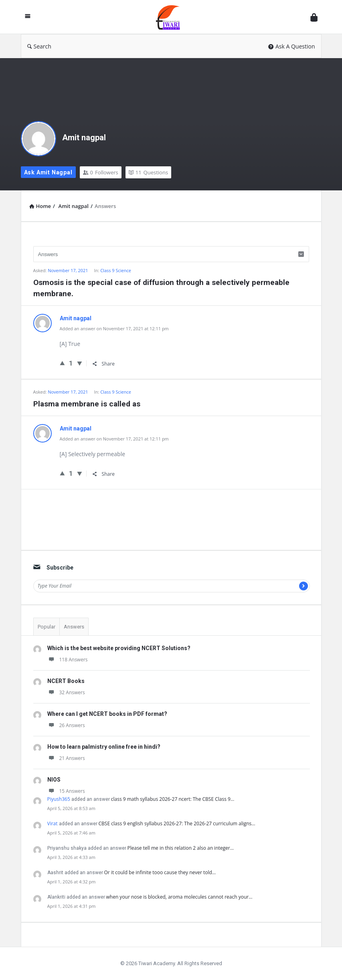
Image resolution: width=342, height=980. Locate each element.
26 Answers (66, 725)
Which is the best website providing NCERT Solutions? (119, 648)
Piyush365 (59, 799)
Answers (74, 627)
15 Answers (66, 791)
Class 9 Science (116, 270)
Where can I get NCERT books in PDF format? (107, 714)
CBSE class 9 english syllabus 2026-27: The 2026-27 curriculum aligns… (177, 823)
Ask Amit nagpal (48, 172)
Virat (53, 823)
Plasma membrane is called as (87, 404)
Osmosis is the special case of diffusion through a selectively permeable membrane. (161, 288)
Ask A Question (292, 46)
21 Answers (66, 758)
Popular (47, 627)
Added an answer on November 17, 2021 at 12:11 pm (114, 328)
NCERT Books (66, 681)
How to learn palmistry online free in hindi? (104, 747)
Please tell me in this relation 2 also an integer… (181, 848)
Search (39, 46)
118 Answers (68, 660)
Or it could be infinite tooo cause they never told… (160, 872)
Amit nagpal (84, 137)
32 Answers (66, 692)
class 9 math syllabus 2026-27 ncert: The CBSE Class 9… (173, 799)
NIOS (54, 780)
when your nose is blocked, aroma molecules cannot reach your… (179, 897)
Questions (148, 172)
